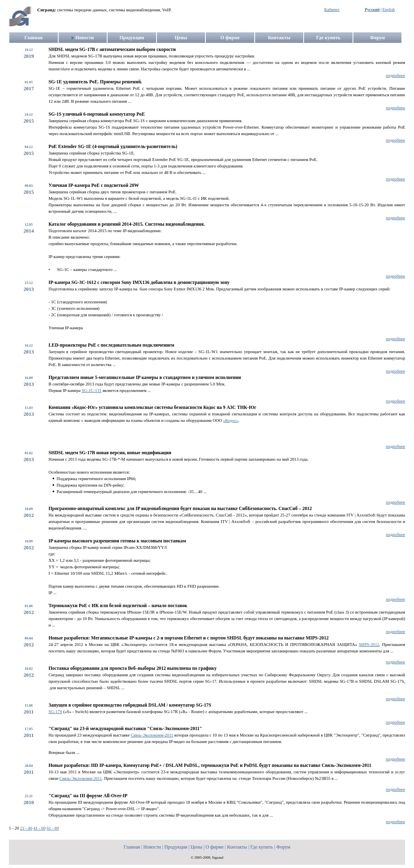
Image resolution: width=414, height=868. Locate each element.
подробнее (396, 75)
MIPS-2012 (369, 645)
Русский (372, 10)
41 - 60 (39, 828)
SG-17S (55, 712)
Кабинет (332, 10)
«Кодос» (231, 420)
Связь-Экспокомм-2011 (152, 735)
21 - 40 (26, 828)
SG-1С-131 (92, 391)
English (389, 10)
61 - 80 (53, 828)
